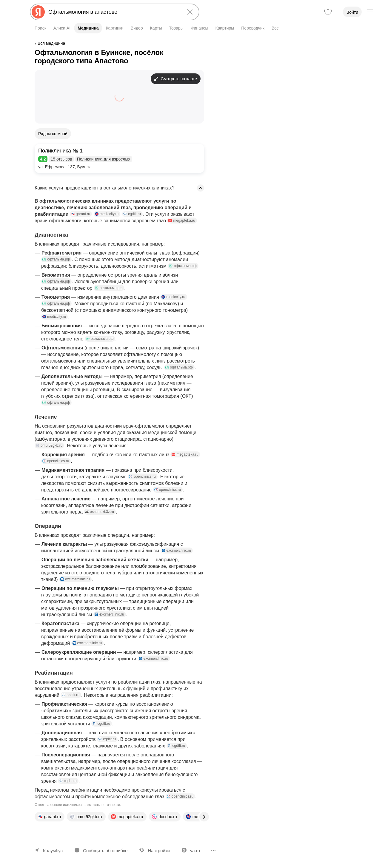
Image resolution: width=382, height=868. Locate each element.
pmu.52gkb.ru (49, 445)
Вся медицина (51, 43)
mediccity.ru (107, 214)
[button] (119, 158)
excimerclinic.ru (177, 551)
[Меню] (370, 12)
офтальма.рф (56, 259)
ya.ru (195, 851)
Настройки (159, 851)
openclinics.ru (56, 461)
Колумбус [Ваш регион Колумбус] (53, 851)
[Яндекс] (38, 12)
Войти (352, 12)
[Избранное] (328, 12)
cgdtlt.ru (132, 214)
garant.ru (81, 214)
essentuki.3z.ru (100, 512)
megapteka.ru (182, 221)
